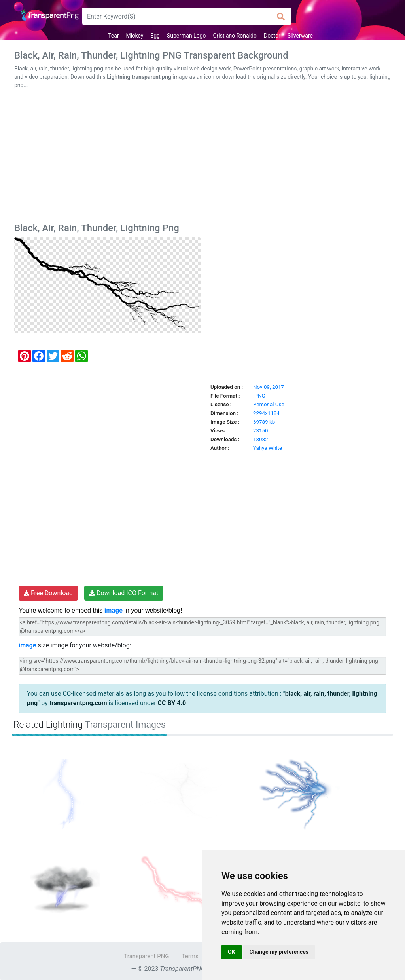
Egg (155, 36)
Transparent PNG (146, 956)
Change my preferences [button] (279, 952)
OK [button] (232, 952)
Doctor (272, 36)
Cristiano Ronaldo (235, 36)
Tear (113, 36)
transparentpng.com (78, 703)
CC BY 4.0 (172, 703)
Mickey (135, 36)
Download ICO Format (124, 593)
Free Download (48, 593)
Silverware (300, 36)
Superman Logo (186, 36)
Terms (190, 956)
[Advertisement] (202, 158)
